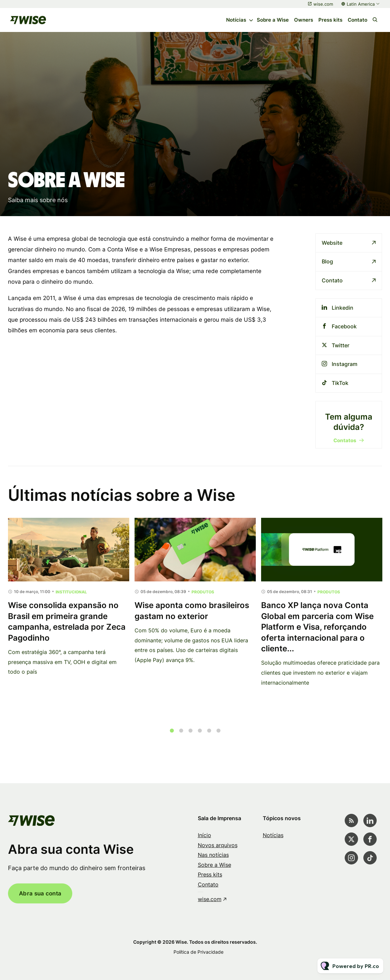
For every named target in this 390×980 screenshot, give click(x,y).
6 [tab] (218, 735)
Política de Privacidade (198, 952)
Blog (327, 261)
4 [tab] (200, 735)
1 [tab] (172, 735)
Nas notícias (213, 855)
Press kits (330, 20)
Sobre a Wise (273, 20)
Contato (358, 20)
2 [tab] (181, 735)
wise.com (323, 4)
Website (332, 243)
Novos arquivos (218, 845)
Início (204, 835)
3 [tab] (191, 735)
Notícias (236, 20)
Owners (304, 20)
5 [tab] (209, 735)
